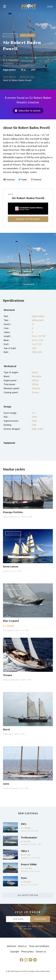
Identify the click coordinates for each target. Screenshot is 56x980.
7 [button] (32, 284)
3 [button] (26, 284)
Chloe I (25, 851)
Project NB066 (29, 864)
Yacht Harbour (29, 7)
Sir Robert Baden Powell (28, 198)
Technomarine (29, 837)
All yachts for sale (28, 895)
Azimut (23, 831)
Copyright (15, 951)
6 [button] (30, 284)
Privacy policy (27, 951)
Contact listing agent (28, 219)
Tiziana (7, 675)
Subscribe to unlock (29, 110)
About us (22, 946)
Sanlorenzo (25, 858)
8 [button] (33, 284)
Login (50, 7)
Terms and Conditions (39, 946)
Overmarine (25, 844)
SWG (24, 824)
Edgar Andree (9, 70)
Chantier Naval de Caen (12, 517)
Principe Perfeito (13, 512)
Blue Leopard (11, 621)
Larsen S (6, 571)
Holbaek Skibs (8, 734)
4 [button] (27, 284)
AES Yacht (24, 871)
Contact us (41, 951)
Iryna (24, 878)
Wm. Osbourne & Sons (11, 630)
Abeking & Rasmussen (11, 680)
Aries (6, 784)
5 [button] (29, 284)
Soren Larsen (11, 566)
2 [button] (24, 284)
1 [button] (23, 284)
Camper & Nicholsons (11, 788)
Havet (6, 729)
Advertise (11, 946)
